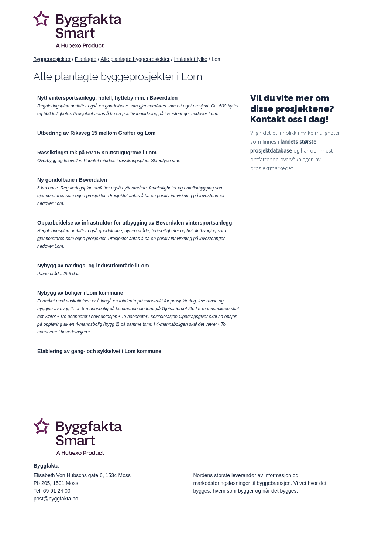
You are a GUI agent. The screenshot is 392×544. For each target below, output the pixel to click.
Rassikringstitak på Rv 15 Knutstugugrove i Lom (97, 153)
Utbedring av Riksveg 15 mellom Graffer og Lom (97, 133)
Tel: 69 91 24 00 (52, 491)
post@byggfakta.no (56, 499)
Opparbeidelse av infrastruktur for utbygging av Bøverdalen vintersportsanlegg (135, 223)
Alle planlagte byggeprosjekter (135, 59)
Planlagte (86, 59)
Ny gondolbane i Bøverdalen (72, 180)
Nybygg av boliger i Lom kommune (80, 293)
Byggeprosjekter (52, 59)
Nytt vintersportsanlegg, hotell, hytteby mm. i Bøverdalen (107, 98)
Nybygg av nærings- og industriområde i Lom (93, 266)
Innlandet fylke (190, 59)
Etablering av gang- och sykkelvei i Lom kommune (99, 351)
